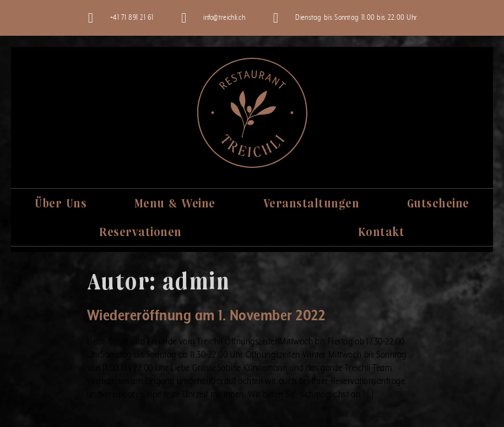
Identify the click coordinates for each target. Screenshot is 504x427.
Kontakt (381, 231)
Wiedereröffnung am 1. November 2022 (206, 316)
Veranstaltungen (311, 203)
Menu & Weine (175, 203)
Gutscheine (438, 203)
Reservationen (140, 231)
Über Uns (61, 203)
